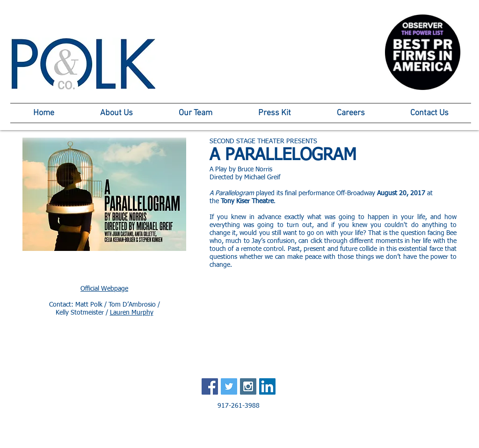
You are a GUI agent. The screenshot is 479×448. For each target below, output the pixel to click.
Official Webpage (104, 289)
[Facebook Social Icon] (210, 386)
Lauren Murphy (132, 313)
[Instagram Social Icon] (248, 386)
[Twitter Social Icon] (229, 386)
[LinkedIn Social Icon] (267, 386)
